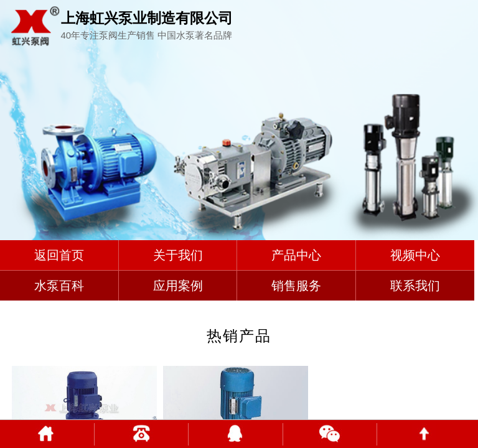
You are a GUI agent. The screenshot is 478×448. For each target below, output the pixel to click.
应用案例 (178, 286)
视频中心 (415, 255)
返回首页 (59, 255)
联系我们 (415, 286)
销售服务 (296, 286)
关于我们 (178, 255)
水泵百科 (59, 286)
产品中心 (296, 255)
